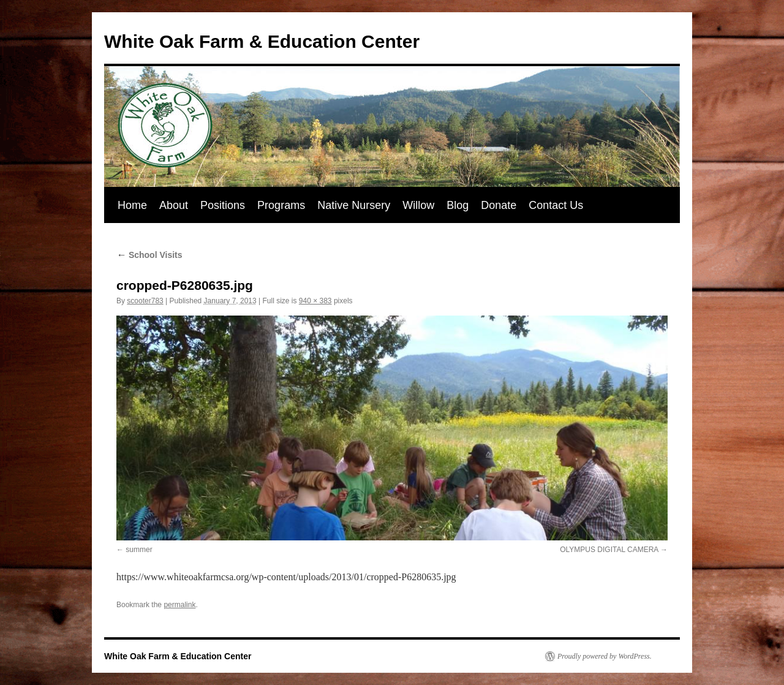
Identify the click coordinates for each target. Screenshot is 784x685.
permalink (179, 605)
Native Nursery (354, 205)
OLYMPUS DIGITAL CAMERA (609, 550)
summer (139, 550)
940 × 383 (315, 301)
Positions (223, 205)
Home (132, 205)
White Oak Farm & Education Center (262, 41)
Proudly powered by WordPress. (605, 656)
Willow (418, 205)
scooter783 (145, 301)
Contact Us (556, 205)
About (174, 205)
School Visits (149, 255)
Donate (499, 205)
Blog (458, 205)
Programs (281, 205)
